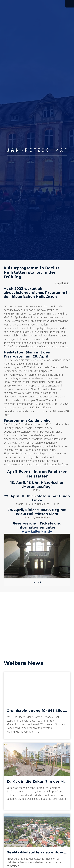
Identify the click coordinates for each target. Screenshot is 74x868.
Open (70, 4)
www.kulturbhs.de (37, 531)
